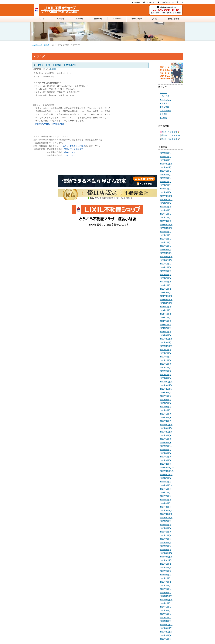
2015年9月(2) (166, 564)
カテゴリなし (165, 100)
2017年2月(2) (166, 503)
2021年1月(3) (166, 335)
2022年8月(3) (166, 267)
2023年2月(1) (166, 246)
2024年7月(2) (166, 210)
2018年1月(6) (166, 464)
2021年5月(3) (166, 321)
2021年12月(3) (166, 296)
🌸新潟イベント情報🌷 (170, 132)
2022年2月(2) (166, 289)
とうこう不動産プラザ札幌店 (73, 146)
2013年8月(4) (166, 639)
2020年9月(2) (166, 350)
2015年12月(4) (166, 553)
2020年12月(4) (166, 339)
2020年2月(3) (166, 375)
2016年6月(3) (166, 532)
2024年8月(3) (166, 207)
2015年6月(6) (166, 575)
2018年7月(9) (166, 443)
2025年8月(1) (166, 174)
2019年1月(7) (166, 421)
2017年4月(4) (166, 496)
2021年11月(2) (166, 300)
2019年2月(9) (166, 417)
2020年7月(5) (166, 357)
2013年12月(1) (166, 625)
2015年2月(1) (166, 589)
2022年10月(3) (166, 260)
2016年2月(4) (166, 546)
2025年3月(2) (166, 185)
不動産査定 (164, 103)
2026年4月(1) (166, 153)
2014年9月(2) (166, 603)
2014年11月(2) (166, 600)
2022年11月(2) (166, 257)
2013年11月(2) (166, 628)
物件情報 (163, 118)
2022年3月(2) (166, 285)
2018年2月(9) (166, 460)
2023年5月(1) (166, 239)
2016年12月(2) (166, 510)
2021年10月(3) (166, 303)
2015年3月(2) (166, 585)
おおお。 (163, 93)
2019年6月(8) (166, 403)
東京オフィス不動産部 (74, 149)
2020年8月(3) (166, 353)
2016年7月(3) (166, 528)
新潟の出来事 (165, 111)
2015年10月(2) (166, 560)
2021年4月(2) (166, 325)
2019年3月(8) (166, 414)
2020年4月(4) (166, 367)
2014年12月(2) (166, 596)
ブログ (46, 45)
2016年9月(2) (166, 521)
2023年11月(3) (166, 228)
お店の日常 (164, 96)
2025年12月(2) (166, 164)
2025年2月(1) (166, 189)
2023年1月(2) (166, 250)
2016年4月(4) (166, 539)
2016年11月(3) (166, 514)
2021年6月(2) (166, 317)
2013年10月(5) (166, 632)
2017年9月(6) (166, 478)
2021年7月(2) (166, 314)
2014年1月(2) (166, 621)
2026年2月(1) (166, 157)
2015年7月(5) (166, 571)
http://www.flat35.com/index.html (49, 124)
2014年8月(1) (166, 607)
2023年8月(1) (166, 232)
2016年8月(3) (166, 525)
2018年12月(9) (166, 425)
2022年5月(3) (166, 278)
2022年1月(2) (166, 292)
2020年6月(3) (166, 360)
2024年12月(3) (166, 196)
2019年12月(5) (166, 382)
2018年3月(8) (166, 457)
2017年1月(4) (166, 507)
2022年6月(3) (166, 275)
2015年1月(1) (166, 593)
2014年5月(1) (166, 614)
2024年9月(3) (166, 203)
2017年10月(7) (166, 475)
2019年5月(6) (166, 407)
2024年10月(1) (166, 200)
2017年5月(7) (166, 492)
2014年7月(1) (166, 610)
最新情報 (53, 69)
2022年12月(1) (166, 253)
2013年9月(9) (166, 635)
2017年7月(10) (166, 485)
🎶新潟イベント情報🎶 (170, 139)
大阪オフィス (70, 155)
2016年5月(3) (166, 535)
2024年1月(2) (166, 221)
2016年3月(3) (166, 542)
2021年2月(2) (166, 332)
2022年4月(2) (166, 282)
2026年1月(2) (166, 160)
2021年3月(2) (166, 328)
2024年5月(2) (166, 217)
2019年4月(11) (166, 410)
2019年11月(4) (166, 385)
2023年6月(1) (166, 235)
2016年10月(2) (166, 518)
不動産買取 (164, 107)
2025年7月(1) (166, 178)
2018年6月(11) (166, 446)
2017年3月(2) (166, 500)
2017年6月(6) (166, 489)
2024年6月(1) (166, 214)
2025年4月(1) (166, 182)
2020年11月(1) (166, 342)
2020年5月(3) (166, 364)
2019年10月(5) (166, 389)
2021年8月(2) (166, 310)
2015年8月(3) (166, 567)
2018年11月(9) (166, 428)
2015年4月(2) (166, 582)
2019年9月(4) (166, 392)
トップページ (37, 45)
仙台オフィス (70, 152)
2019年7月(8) (166, 400)
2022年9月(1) (166, 264)
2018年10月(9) (166, 432)
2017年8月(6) (166, 482)
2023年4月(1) (166, 242)
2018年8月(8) (166, 439)
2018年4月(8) (166, 453)
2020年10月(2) (166, 346)
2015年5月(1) (166, 578)
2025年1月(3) (166, 192)
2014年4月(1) (166, 618)
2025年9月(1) (166, 171)
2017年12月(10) (167, 467)
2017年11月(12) (167, 471)
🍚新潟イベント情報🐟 (170, 135)
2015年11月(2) (166, 557)
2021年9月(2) (166, 307)
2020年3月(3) (166, 371)
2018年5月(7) (166, 450)
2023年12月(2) (166, 225)
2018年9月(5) (166, 435)
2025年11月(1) (166, 167)
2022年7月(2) (166, 271)
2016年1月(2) (166, 550)
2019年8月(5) (166, 396)
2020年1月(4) (166, 378)
